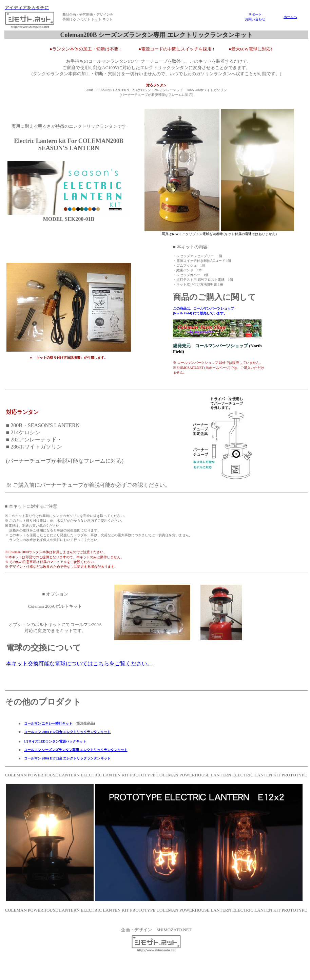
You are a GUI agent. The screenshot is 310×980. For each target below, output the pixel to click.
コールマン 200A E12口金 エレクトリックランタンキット (67, 732)
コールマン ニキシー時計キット (48, 723)
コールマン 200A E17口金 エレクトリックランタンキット (67, 758)
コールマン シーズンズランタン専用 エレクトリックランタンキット (76, 750)
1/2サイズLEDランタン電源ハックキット (55, 741)
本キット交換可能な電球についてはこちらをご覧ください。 (79, 663)
